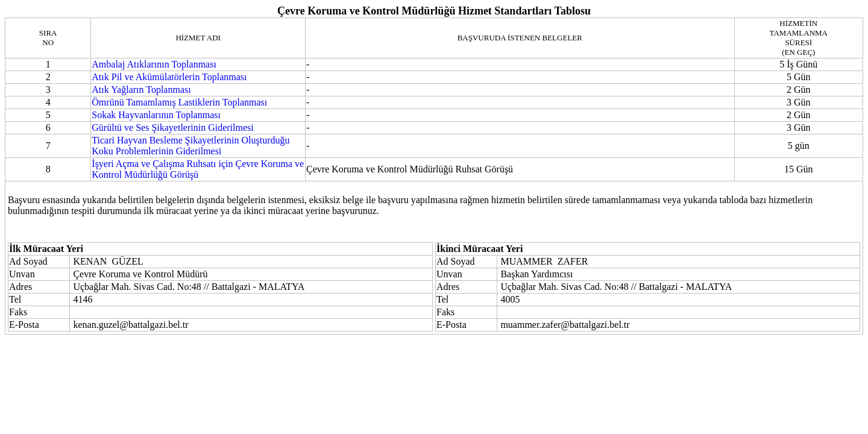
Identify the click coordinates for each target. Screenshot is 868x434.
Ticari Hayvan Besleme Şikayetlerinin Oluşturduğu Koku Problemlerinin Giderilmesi (190, 146)
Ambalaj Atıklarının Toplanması (154, 64)
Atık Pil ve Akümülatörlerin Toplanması (169, 77)
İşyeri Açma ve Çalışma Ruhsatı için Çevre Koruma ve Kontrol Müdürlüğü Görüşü (198, 169)
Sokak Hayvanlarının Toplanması (156, 115)
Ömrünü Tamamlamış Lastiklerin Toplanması (179, 102)
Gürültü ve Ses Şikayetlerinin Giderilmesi (172, 127)
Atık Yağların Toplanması (141, 90)
